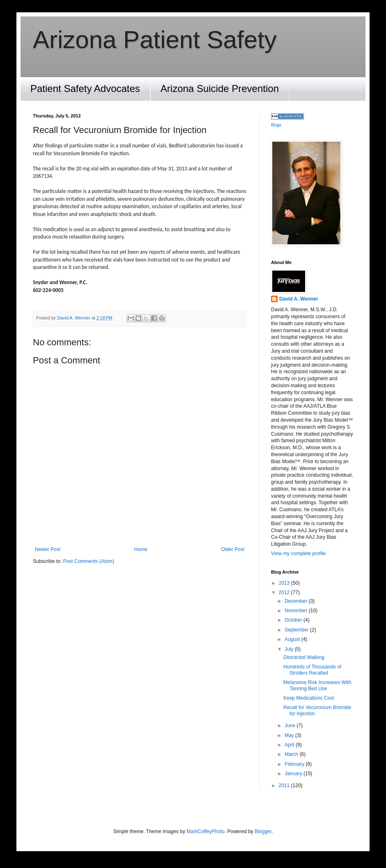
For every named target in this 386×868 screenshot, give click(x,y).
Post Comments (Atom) (88, 561)
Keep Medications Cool (309, 698)
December (297, 601)
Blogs (276, 125)
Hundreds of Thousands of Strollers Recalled (312, 670)
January (294, 774)
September (297, 630)
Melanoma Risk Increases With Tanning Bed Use (317, 685)
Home (141, 549)
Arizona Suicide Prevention (220, 88)
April (290, 745)
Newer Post (48, 549)
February (295, 764)
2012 (285, 592)
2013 (285, 583)
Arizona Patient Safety (155, 40)
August (293, 639)
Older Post (233, 549)
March (292, 754)
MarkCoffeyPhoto (206, 831)
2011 (285, 785)
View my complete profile (298, 553)
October (294, 620)
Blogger (263, 831)
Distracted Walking (304, 657)
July (290, 649)
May (290, 735)
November (297, 611)
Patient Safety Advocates (85, 88)
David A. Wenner (299, 299)
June (291, 726)
